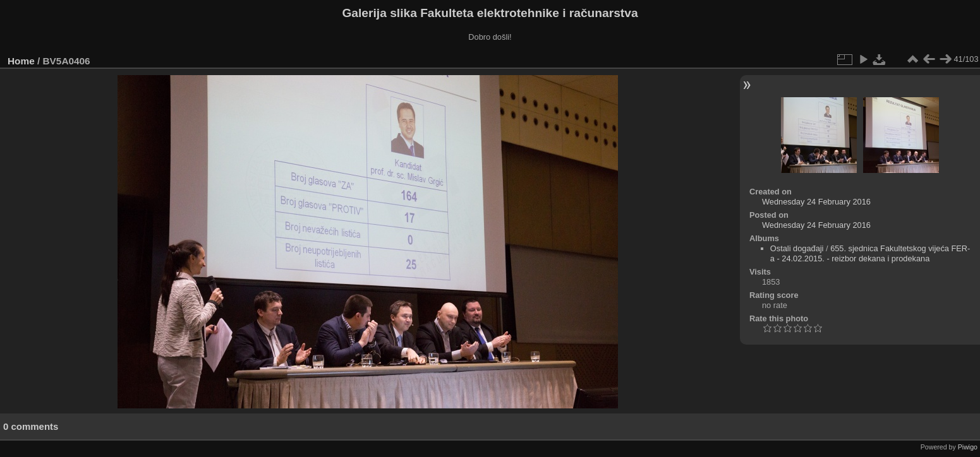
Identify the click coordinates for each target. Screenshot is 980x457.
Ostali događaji (797, 248)
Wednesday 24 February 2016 (816, 202)
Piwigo (968, 447)
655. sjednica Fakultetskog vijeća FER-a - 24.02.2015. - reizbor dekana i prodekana (870, 253)
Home (21, 61)
